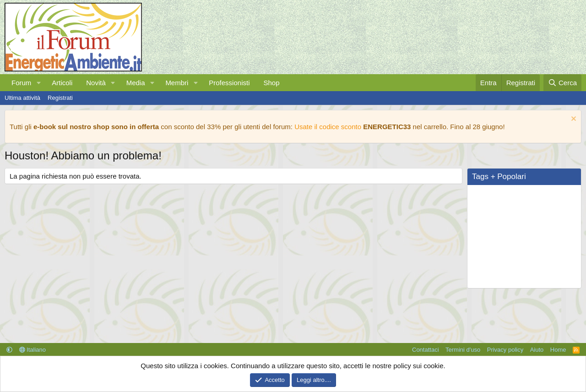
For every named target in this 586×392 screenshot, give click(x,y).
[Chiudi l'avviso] (572, 120)
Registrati (60, 98)
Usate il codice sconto (328, 127)
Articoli (62, 83)
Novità (96, 83)
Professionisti (229, 83)
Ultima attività (22, 98)
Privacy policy (505, 350)
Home (558, 350)
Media (136, 83)
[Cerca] (562, 83)
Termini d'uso (463, 350)
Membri (177, 83)
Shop (271, 83)
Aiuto (537, 350)
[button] (38, 83)
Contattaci (426, 350)
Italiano (33, 350)
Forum (21, 83)
